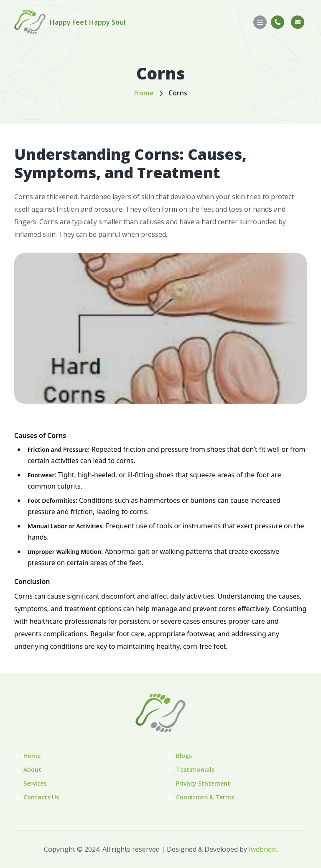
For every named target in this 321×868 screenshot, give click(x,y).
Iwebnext (263, 849)
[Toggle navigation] (260, 22)
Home (144, 93)
